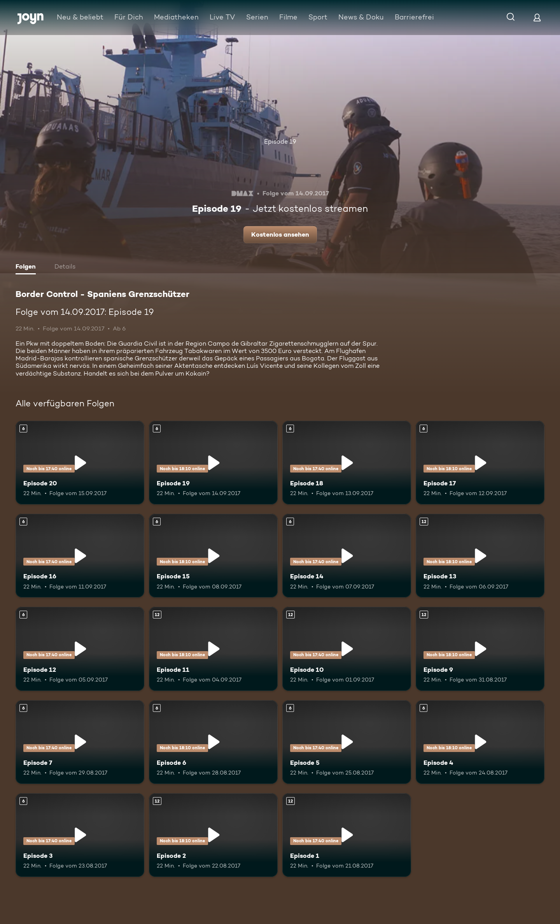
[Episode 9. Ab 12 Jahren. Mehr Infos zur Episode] (480, 649)
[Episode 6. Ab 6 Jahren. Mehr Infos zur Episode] (213, 742)
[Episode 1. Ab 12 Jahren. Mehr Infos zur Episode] (347, 835)
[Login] (537, 17)
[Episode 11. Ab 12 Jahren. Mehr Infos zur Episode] (213, 649)
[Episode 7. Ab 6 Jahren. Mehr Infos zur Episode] (80, 742)
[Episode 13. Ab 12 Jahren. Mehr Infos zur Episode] (480, 556)
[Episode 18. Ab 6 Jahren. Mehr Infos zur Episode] (347, 463)
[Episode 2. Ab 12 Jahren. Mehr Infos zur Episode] (213, 835)
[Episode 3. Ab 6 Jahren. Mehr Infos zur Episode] (80, 835)
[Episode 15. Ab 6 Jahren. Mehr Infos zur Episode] (213, 556)
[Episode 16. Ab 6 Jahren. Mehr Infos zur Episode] (80, 556)
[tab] (28, 267)
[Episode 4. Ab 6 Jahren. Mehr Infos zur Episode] (480, 742)
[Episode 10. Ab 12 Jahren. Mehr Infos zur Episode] (347, 649)
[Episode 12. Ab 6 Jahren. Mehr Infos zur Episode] (80, 649)
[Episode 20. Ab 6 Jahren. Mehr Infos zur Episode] (80, 463)
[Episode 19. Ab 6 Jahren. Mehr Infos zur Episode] (213, 463)
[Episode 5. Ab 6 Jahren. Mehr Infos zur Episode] (347, 742)
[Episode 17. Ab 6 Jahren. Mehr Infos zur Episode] (480, 463)
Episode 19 (280, 141)
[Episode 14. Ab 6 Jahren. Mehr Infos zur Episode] (347, 556)
